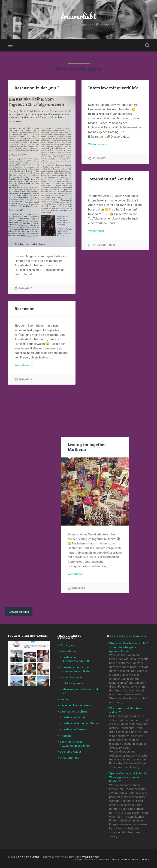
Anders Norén (116, 860)
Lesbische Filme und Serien (81, 724)
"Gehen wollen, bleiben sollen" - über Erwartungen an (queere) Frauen (129, 648)
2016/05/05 (25, 449)
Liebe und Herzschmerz (76, 706)
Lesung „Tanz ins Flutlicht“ (41, 400)
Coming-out (68, 645)
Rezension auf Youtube (111, 179)
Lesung (65, 700)
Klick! (23, 502)
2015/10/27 (99, 587)
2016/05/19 (25, 380)
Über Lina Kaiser (70, 752)
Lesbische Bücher (74, 718)
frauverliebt (79, 16)
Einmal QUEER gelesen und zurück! (115, 432)
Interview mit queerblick (113, 88)
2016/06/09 (99, 409)
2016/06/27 (99, 159)
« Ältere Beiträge (19, 612)
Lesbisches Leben (72, 677)
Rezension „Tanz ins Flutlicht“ (34, 472)
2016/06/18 (99, 245)
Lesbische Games (74, 730)
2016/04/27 (99, 500)
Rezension (25, 309)
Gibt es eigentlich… (75, 684)
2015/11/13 (25, 538)
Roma (94, 521)
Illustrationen (69, 651)
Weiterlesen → (98, 144)
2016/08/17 (25, 289)
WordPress (91, 857)
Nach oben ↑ (140, 860)
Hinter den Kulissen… (36, 558)
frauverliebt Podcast (128, 637)
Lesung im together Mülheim (107, 268)
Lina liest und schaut (73, 712)
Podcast (65, 736)
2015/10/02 (25, 594)
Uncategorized (70, 758)
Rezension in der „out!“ (37, 88)
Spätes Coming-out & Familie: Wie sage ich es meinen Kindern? (129, 778)
